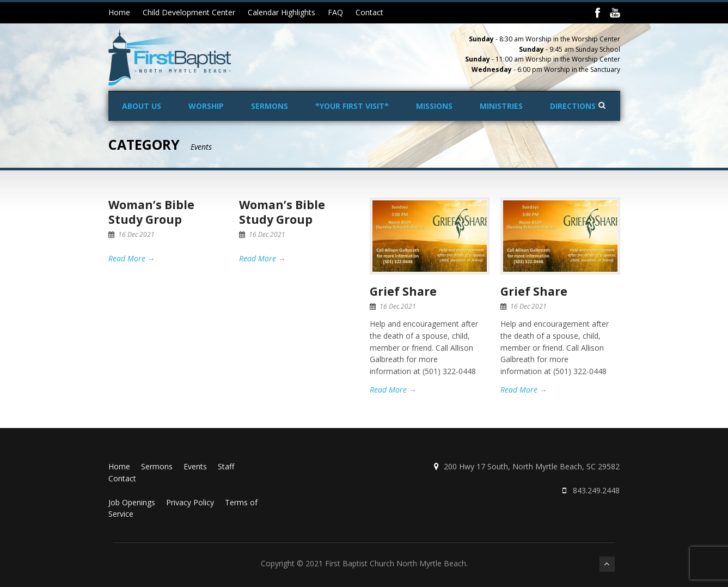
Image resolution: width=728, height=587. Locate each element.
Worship (206, 106)
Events (195, 466)
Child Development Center (189, 12)
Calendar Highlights (282, 12)
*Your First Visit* (352, 106)
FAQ (335, 12)
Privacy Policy (190, 502)
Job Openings (132, 502)
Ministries (501, 106)
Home (119, 12)
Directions (573, 106)
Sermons (270, 106)
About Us (142, 106)
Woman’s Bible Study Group (151, 212)
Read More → (132, 258)
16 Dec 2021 (136, 234)
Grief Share (403, 291)
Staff (226, 466)
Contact (369, 12)
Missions (434, 106)
